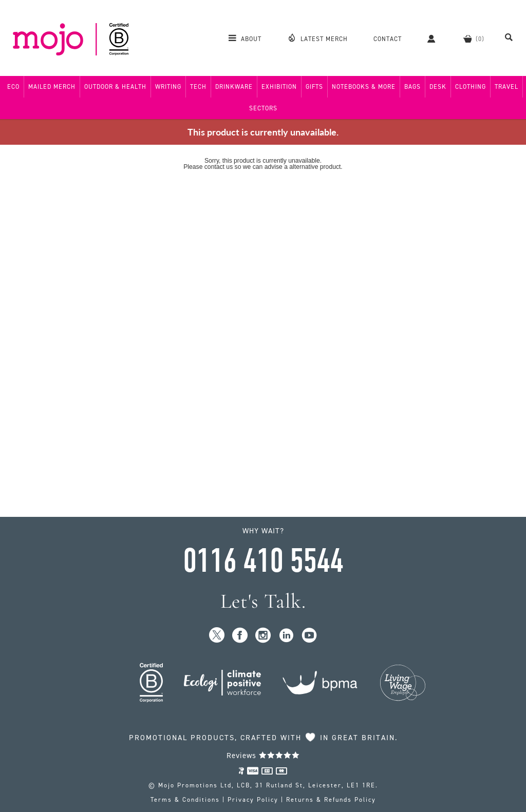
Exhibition (279, 87)
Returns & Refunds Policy (331, 800)
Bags (412, 87)
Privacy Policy (253, 800)
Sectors (263, 108)
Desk (438, 87)
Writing (168, 87)
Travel (506, 87)
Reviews (263, 756)
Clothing (471, 87)
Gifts (314, 87)
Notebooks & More (364, 87)
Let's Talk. (263, 601)
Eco (13, 87)
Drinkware (234, 87)
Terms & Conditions (185, 800)
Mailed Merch (52, 87)
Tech (198, 87)
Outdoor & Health (115, 87)
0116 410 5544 (263, 561)
